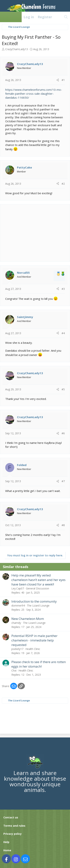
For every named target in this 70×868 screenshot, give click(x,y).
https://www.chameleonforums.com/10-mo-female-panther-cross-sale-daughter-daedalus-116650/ (34, 94)
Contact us (11, 817)
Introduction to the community (34, 601)
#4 (63, 333)
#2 (63, 184)
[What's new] (58, 17)
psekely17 (17, 649)
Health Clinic (33, 649)
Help (6, 842)
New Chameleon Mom (28, 619)
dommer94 (18, 605)
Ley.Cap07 (18, 588)
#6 (63, 433)
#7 (63, 481)
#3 (63, 289)
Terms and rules (14, 826)
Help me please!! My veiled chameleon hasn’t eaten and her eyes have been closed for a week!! (38, 580)
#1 (63, 80)
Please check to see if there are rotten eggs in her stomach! (39, 664)
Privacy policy (13, 834)
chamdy (16, 623)
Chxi (14, 670)
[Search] (66, 17)
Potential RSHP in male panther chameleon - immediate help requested (34, 640)
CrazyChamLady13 (17, 49)
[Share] (58, 80)
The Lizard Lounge (38, 605)
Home (7, 850)
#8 (63, 525)
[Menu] (5, 17)
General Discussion (38, 588)
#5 (63, 389)
